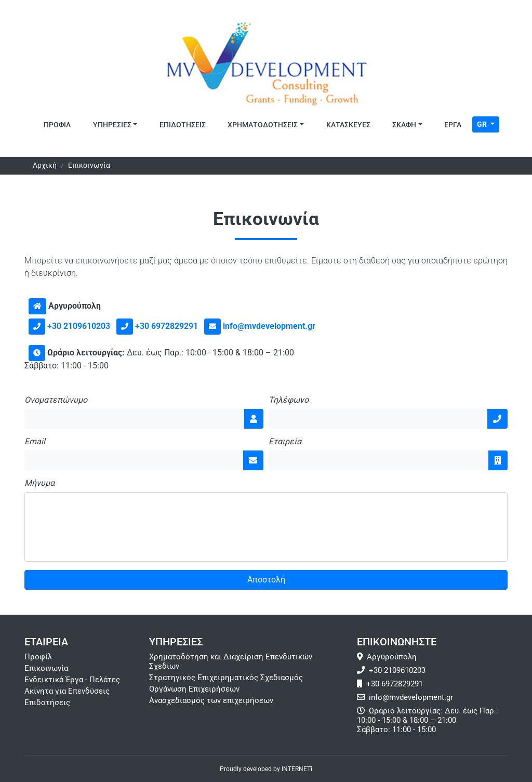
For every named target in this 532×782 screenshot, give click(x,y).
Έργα (453, 125)
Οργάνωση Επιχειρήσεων (194, 689)
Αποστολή (266, 580)
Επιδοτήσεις (47, 703)
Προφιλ (57, 125)
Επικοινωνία (46, 668)
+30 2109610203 (79, 326)
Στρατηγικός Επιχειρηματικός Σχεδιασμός (226, 678)
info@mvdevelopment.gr (269, 326)
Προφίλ (38, 657)
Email (35, 442)
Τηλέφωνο (289, 400)
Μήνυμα (39, 483)
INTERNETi (297, 769)
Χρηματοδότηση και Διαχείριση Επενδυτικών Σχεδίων (231, 661)
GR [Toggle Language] (483, 124)
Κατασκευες (348, 125)
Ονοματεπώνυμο (56, 400)
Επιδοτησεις (183, 125)
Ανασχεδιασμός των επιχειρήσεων (211, 700)
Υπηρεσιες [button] (112, 125)
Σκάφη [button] (404, 125)
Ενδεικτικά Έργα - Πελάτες (72, 680)
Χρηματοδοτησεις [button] (263, 125)
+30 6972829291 (167, 326)
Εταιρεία (285, 442)
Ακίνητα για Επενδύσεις (67, 691)
